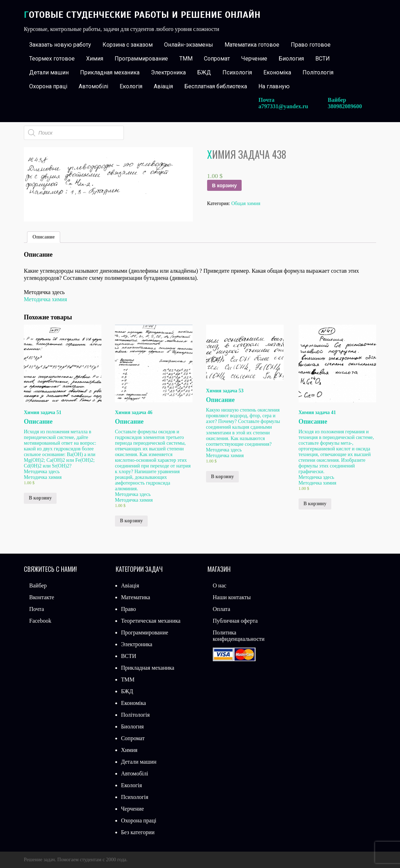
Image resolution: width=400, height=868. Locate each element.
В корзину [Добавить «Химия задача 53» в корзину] (222, 477)
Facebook (40, 621)
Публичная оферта (235, 621)
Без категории (138, 832)
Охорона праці (48, 86)
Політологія (318, 72)
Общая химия (246, 203)
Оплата (222, 609)
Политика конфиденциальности (239, 636)
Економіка (277, 72)
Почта (36, 609)
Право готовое (311, 45)
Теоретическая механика (151, 621)
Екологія (131, 86)
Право (128, 609)
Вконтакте (42, 597)
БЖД (204, 72)
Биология (291, 59)
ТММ (186, 59)
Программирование (141, 59)
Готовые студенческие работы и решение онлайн (142, 15)
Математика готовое (252, 45)
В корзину (225, 185)
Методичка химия (45, 299)
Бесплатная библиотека (216, 86)
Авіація (163, 86)
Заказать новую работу (60, 45)
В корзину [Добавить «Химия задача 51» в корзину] (40, 498)
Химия (95, 59)
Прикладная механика (110, 72)
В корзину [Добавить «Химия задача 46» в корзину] (131, 521)
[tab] (44, 237)
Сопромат (217, 59)
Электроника (168, 72)
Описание (44, 237)
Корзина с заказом (128, 45)
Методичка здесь (42, 472)
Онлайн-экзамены (189, 45)
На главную (274, 86)
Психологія (237, 72)
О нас (220, 585)
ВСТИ (323, 59)
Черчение (254, 59)
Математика (136, 597)
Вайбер (38, 585)
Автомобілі (93, 86)
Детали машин (49, 72)
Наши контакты (232, 597)
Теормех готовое (52, 59)
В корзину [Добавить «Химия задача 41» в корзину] (315, 504)
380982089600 (345, 106)
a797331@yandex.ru (283, 106)
